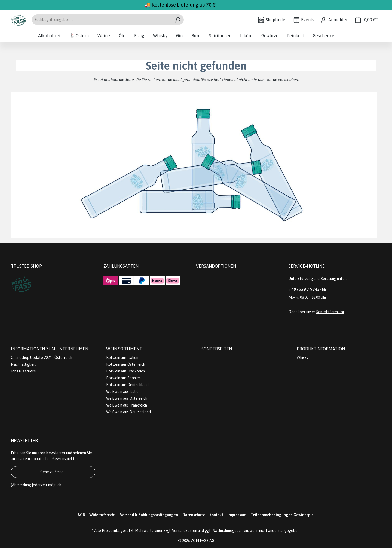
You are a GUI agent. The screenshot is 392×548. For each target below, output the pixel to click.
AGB (81, 515)
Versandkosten (185, 531)
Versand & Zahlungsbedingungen (149, 515)
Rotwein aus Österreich (126, 364)
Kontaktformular (330, 312)
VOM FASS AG (202, 541)
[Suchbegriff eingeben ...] (102, 20)
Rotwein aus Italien (122, 358)
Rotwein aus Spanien (123, 378)
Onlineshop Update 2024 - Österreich (42, 358)
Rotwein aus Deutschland (127, 385)
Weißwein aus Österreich (127, 398)
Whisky (303, 358)
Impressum (237, 515)
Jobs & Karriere (23, 371)
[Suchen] (178, 20)
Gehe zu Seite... (53, 472)
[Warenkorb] (366, 20)
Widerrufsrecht (102, 515)
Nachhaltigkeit (23, 364)
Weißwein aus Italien (123, 392)
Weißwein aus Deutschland (128, 412)
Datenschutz (194, 515)
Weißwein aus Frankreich (127, 405)
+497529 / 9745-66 (307, 289)
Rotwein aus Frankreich (125, 371)
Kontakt (216, 515)
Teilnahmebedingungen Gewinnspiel (283, 515)
